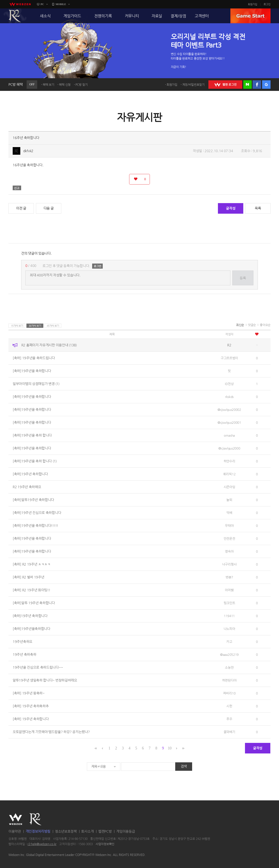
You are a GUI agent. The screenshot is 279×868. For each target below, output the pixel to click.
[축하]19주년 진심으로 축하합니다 (37, 513)
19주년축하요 (23, 642)
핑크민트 (229, 603)
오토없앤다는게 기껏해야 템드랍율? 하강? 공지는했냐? (51, 732)
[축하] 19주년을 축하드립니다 (34, 358)
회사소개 (87, 831)
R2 (15, 16)
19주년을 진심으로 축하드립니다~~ (38, 667)
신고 (17, 188)
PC (42, 4)
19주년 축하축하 (24, 654)
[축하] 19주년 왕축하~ (29, 693)
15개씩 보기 (17, 326)
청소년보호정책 (66, 831)
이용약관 (15, 831)
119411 (229, 616)
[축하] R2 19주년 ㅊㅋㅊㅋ (32, 564)
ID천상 (229, 384)
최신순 (240, 325)
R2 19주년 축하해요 (27, 487)
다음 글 (49, 208)
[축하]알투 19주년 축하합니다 (34, 603)
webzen (20, 4)
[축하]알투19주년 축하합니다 (33, 500)
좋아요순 (265, 325)
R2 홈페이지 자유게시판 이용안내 (49, 345)
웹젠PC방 (105, 831)
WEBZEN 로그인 (225, 85)
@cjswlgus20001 (229, 422)
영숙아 (229, 551)
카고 (229, 642)
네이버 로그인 (248, 85)
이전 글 (21, 208)
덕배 (229, 513)
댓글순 (252, 325)
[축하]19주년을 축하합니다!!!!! (35, 526)
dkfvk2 (28, 151)
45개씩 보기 (53, 326)
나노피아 (229, 629)
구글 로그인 (266, 85)
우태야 (229, 526)
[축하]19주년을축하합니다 (31, 629)
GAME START (250, 16)
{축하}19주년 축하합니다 (30, 616)
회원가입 (253, 4)
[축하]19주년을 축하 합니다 (32, 435)
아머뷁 (229, 590)
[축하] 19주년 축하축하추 (31, 706)
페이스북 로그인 (257, 85)
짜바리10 (229, 693)
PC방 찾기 (82, 85)
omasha (229, 435)
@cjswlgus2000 (229, 448)
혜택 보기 (49, 85)
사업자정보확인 (105, 844)
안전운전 (229, 538)
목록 (258, 208)
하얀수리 (229, 461)
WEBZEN (16, 819)
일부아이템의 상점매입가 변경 (36, 384)
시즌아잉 (229, 487)
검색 (184, 766)
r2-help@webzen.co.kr (42, 844)
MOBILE (61, 4)
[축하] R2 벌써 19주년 (29, 577)
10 (170, 748)
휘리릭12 (229, 474)
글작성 (231, 208)
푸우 (229, 719)
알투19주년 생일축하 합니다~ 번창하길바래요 (45, 680)
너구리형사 (229, 564)
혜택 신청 (65, 85)
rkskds (229, 397)
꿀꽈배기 (229, 732)
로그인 (267, 4)
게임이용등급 (126, 831)
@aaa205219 (229, 654)
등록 (243, 278)
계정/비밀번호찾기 (193, 85)
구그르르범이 (229, 358)
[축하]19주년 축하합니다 (30, 474)
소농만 (229, 667)
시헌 (229, 706)
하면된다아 (229, 680)
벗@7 (229, 577)
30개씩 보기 (35, 326)
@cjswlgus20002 (229, 409)
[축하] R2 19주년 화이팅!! (31, 590)
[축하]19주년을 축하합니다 (32, 371)
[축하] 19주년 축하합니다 (31, 719)
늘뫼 (229, 500)
